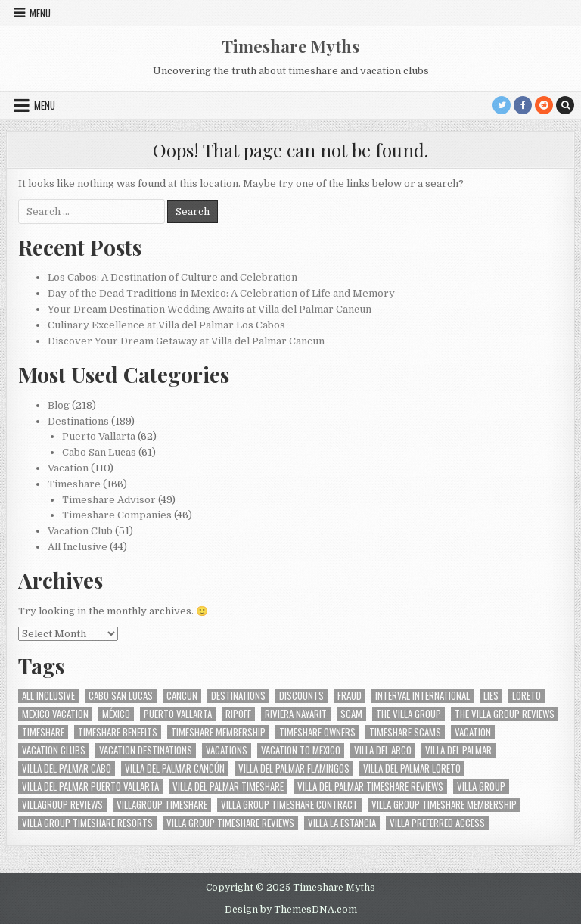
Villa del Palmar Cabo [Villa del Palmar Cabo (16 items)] (67, 768)
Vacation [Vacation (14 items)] (473, 732)
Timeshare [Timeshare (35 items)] (43, 732)
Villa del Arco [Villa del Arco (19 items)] (383, 750)
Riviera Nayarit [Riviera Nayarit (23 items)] (296, 714)
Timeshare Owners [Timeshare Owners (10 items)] (317, 732)
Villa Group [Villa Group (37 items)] (481, 787)
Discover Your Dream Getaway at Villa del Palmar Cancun (186, 341)
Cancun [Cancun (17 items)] (182, 696)
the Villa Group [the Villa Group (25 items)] (409, 714)
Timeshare (74, 484)
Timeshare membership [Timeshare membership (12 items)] (218, 732)
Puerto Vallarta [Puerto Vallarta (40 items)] (178, 714)
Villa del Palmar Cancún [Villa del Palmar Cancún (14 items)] (175, 768)
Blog (59, 405)
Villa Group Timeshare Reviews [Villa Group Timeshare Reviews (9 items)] (230, 823)
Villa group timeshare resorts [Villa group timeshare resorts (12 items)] (87, 823)
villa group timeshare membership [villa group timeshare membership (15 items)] (444, 805)
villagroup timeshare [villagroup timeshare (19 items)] (162, 805)
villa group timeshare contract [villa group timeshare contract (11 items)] (289, 805)
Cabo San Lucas (99, 452)
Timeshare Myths (290, 46)
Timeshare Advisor (109, 500)
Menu (40, 13)
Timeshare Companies (117, 515)
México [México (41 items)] (116, 714)
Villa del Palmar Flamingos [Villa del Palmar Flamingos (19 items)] (294, 768)
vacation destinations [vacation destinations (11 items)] (146, 750)
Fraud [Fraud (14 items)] (350, 696)
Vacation (68, 468)
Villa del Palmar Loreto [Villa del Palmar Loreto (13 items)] (412, 768)
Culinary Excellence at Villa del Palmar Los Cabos (166, 325)
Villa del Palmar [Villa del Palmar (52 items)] (458, 750)
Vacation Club (80, 531)
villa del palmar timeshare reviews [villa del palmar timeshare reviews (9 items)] (370, 787)
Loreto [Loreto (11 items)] (527, 696)
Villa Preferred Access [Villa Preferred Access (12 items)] (437, 823)
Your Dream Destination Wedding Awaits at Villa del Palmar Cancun (210, 309)
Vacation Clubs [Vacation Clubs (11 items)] (54, 750)
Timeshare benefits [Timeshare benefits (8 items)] (118, 732)
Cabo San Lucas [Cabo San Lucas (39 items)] (121, 696)
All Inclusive (78, 547)
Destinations (78, 421)
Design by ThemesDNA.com (291, 910)
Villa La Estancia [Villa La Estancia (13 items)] (342, 823)
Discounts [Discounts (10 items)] (301, 696)
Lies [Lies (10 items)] (491, 696)
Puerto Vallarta (99, 436)
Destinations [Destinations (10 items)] (238, 696)
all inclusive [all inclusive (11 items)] (48, 696)
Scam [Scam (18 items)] (351, 714)
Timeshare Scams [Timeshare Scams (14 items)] (405, 732)
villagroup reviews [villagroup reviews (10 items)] (62, 805)
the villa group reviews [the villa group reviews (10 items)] (505, 714)
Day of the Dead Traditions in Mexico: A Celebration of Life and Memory (221, 293)
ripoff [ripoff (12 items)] (238, 714)
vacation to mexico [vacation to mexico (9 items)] (301, 750)
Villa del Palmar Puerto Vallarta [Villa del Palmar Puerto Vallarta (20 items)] (90, 787)
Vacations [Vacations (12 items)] (227, 750)
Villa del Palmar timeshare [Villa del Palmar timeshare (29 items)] (228, 787)
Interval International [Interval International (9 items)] (423, 696)
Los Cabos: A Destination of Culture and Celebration (172, 277)
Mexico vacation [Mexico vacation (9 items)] (55, 714)
